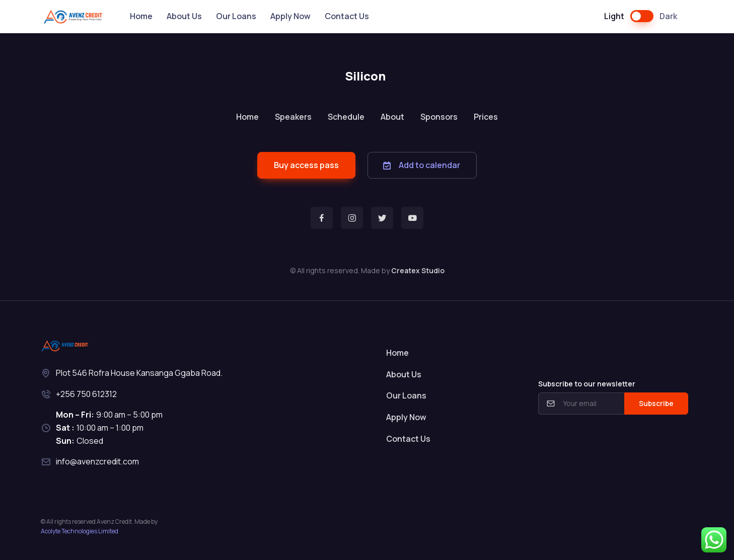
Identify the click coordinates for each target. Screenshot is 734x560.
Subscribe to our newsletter (587, 384)
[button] (306, 165)
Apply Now (290, 16)
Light (614, 16)
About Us (184, 16)
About (392, 117)
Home (141, 16)
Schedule (346, 117)
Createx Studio (418, 270)
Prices (486, 117)
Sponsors (439, 117)
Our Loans (236, 16)
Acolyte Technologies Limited (80, 531)
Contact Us (347, 16)
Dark (668, 16)
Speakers (293, 117)
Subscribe (656, 403)
